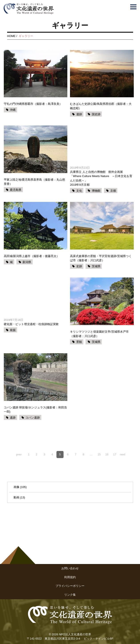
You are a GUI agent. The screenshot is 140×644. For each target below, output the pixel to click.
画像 (16, 487)
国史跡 (96, 114)
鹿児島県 (16, 190)
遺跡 (79, 114)
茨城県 (96, 266)
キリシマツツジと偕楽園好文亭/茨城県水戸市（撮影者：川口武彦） (99, 334)
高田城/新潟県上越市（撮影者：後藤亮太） (32, 256)
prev (19, 454)
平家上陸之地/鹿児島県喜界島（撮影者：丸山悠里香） (35, 182)
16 (107, 454)
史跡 (79, 266)
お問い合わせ (70, 568)
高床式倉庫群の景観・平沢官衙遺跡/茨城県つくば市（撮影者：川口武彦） (101, 258)
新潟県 (27, 262)
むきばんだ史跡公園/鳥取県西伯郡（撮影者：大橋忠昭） (101, 106)
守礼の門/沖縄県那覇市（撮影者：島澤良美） (33, 104)
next (122, 454)
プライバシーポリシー (70, 586)
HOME (11, 36)
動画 (16, 497)
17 (115, 454)
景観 (79, 342)
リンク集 (70, 595)
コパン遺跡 (33, 418)
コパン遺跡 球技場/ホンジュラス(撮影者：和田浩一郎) (35, 410)
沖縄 (13, 110)
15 (99, 454)
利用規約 (70, 577)
